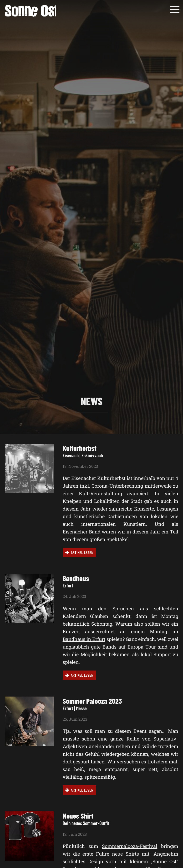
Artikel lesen (82, 552)
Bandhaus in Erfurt (84, 639)
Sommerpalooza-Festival (130, 846)
